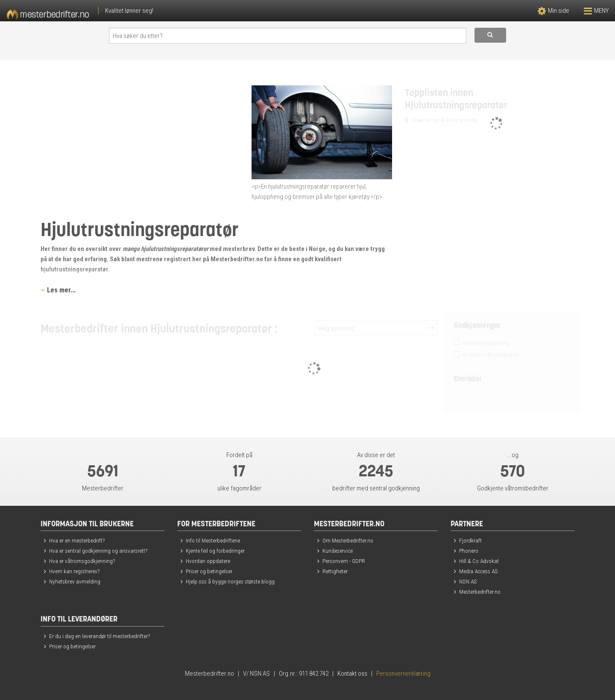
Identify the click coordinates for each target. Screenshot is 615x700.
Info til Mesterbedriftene (213, 540)
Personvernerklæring (403, 674)
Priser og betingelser (209, 571)
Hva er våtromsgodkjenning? (82, 561)
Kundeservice (338, 551)
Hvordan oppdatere (208, 561)
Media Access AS (479, 571)
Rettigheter (335, 571)
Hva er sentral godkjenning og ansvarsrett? (98, 551)
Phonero (469, 551)
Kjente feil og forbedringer (215, 551)
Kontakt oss (352, 674)
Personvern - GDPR (344, 561)
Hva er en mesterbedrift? (77, 540)
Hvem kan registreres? (74, 571)
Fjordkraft (470, 540)
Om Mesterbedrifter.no (348, 540)
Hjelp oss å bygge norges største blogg (230, 581)
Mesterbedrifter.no (480, 592)
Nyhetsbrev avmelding (75, 581)
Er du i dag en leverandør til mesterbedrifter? (100, 636)
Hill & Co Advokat (479, 561)
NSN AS (468, 581)
